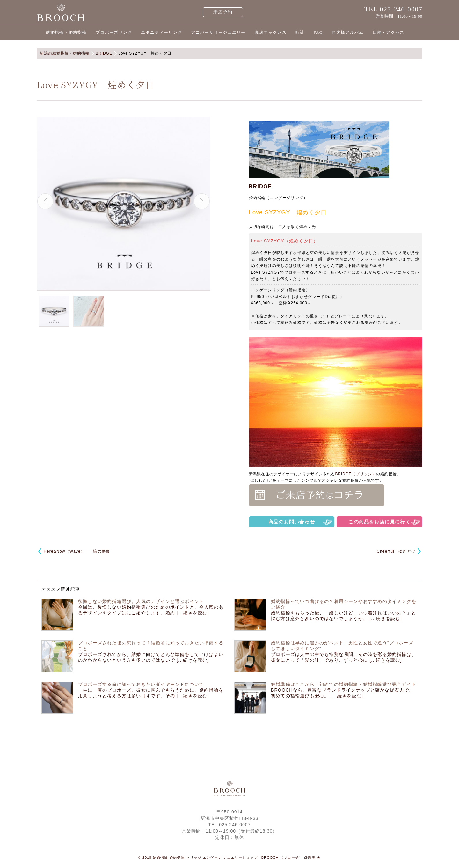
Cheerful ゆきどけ (396, 551)
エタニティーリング (161, 32)
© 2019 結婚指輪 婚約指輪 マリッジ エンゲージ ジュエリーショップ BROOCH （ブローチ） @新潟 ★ (230, 857)
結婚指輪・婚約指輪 (66, 32)
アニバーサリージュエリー (218, 32)
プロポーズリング (114, 32)
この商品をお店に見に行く (379, 522)
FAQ (318, 32)
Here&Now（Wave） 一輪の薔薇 (77, 551)
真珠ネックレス (271, 32)
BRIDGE (260, 186)
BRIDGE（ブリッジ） (356, 474)
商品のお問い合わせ (292, 522)
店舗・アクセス (389, 32)
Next (202, 201)
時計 (300, 32)
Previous (45, 201)
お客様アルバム (347, 32)
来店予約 (223, 12)
